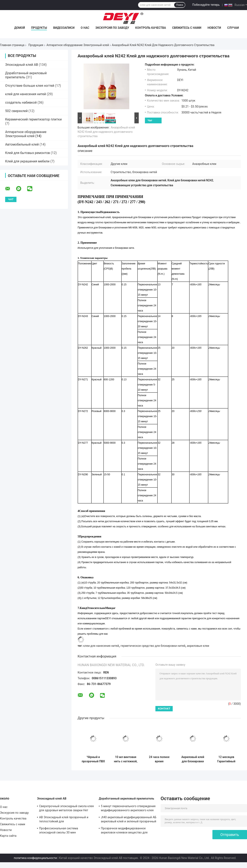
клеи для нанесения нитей (101, 646)
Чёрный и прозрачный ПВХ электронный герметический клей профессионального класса (93, 759)
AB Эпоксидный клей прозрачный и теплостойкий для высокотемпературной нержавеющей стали (65, 820)
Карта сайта (8, 836)
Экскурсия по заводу (112, 28)
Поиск (180, 5)
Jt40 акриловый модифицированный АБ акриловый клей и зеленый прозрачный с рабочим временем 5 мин (129, 820)
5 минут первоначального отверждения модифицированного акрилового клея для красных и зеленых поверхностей (128, 809)
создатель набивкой (21, 102)
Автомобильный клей (22, 144)
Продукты (39, 28)
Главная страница (12, 45)
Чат (150, 120)
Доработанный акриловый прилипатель (126, 799)
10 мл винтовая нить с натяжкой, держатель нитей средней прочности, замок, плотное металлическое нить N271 (126, 759)
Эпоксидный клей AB (22, 65)
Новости (214, 28)
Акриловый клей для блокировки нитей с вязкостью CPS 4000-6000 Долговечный (193, 759)
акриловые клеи (198, 646)
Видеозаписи (64, 28)
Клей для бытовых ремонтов (27, 153)
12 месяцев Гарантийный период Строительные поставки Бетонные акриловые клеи (226, 759)
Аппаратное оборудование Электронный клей (78, 45)
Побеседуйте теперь (206, 5)
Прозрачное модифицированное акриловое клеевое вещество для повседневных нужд (124, 831)
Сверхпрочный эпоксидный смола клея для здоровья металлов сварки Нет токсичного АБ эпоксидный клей (66, 809)
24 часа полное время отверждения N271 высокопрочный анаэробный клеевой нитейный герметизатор (159, 759)
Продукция (36, 45)
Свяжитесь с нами (187, 28)
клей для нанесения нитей (26, 94)
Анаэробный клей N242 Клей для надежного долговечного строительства (106, 132)
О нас (85, 28)
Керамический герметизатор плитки (33, 119)
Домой (20, 28)
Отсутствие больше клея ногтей (30, 86)
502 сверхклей (16, 111)
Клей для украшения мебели (27, 161)
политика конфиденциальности (35, 858)
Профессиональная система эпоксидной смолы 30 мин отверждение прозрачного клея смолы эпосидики (66, 831)
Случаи (233, 28)
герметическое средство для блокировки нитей (153, 646)
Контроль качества (151, 28)
